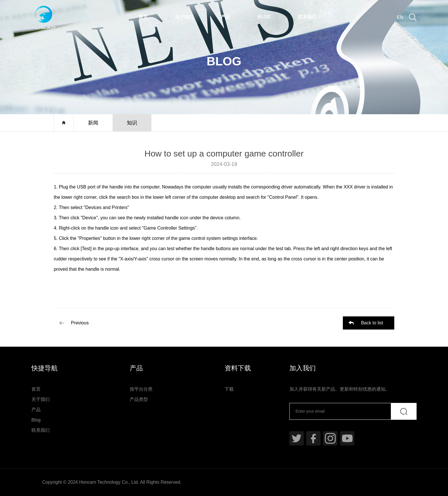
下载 (229, 389)
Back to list (372, 323)
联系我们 (307, 17)
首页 (143, 17)
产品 (225, 17)
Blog (264, 17)
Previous (80, 323)
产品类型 (139, 399)
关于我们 (184, 17)
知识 (132, 123)
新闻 (93, 123)
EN (400, 17)
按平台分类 (141, 389)
